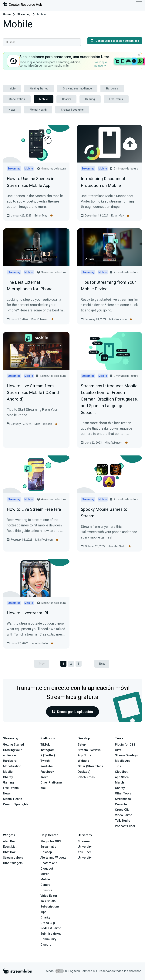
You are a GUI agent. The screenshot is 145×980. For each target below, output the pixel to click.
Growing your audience (77, 89)
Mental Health (38, 110)
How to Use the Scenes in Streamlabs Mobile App (31, 182)
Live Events (116, 99)
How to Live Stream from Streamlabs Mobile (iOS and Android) (33, 393)
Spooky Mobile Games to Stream (104, 513)
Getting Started (39, 89)
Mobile (44, 99)
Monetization (17, 99)
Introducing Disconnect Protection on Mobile (103, 182)
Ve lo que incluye (100, 64)
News (12, 110)
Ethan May (41, 216)
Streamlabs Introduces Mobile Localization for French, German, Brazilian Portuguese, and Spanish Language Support (109, 399)
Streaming (24, 14)
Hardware (112, 89)
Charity (66, 99)
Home (7, 14)
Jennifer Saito (117, 546)
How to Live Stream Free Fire (34, 509)
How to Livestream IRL (28, 613)
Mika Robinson (39, 319)
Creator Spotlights (72, 110)
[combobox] (42, 42)
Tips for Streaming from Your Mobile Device (108, 286)
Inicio (12, 89)
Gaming (90, 99)
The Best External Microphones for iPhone (30, 286)
